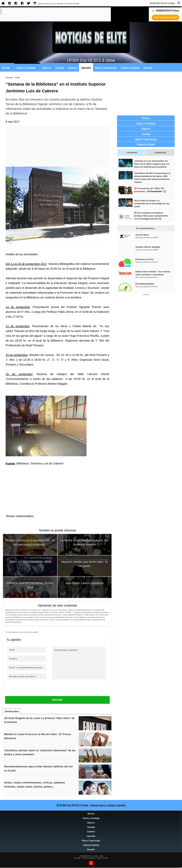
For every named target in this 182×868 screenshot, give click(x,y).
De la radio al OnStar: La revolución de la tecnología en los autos (152, 203)
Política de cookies (103, 858)
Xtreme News (142, 235)
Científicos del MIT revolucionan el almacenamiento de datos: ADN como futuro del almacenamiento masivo (152, 178)
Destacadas (12, 711)
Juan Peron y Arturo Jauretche (84, 583)
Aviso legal (77, 858)
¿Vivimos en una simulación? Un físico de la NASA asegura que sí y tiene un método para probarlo (152, 164)
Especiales (86, 68)
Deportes (47, 68)
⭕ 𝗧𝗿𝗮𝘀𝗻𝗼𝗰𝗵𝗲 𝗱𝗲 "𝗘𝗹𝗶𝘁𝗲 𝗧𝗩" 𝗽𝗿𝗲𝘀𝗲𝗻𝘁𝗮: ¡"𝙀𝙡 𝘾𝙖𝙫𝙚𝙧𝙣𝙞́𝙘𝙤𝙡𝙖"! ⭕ (150, 190)
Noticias (7, 68)
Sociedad (60, 68)
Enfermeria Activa (144, 259)
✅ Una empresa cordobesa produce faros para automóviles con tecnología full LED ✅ (151, 216)
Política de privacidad (89, 858)
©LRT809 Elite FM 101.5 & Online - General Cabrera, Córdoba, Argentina (91, 805)
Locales (18, 77)
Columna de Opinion (130, 68)
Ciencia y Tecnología (27, 68)
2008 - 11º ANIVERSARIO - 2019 (30, 562)
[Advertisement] (53, 15)
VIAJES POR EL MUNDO (148, 247)
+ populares (160, 152)
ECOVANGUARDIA (145, 284)
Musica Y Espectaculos (106, 68)
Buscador (148, 68)
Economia (73, 68)
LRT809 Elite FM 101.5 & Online (89, 856)
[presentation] (28, 691)
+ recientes (131, 152)
